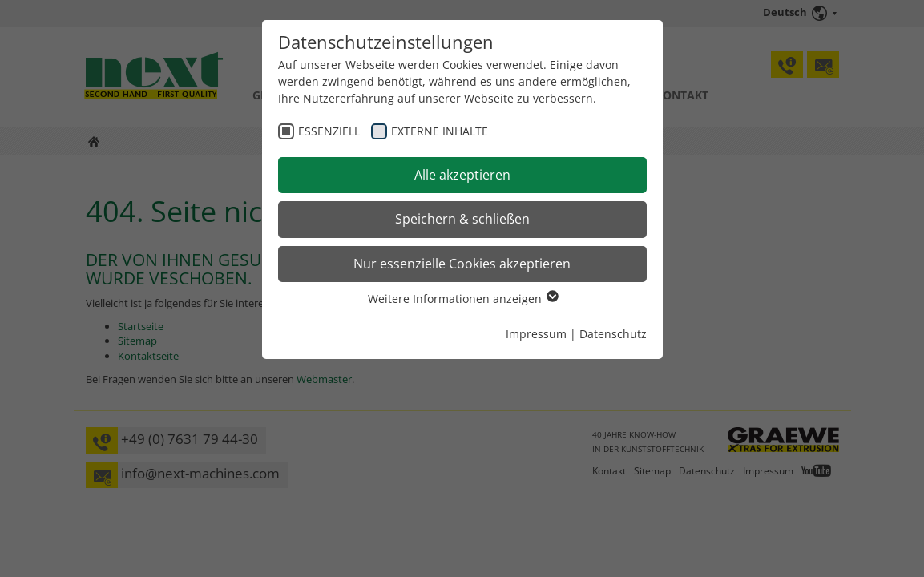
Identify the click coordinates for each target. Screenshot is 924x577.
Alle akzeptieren (462, 175)
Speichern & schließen (462, 219)
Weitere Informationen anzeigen (462, 299)
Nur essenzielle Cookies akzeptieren (462, 264)
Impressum (536, 334)
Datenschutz (613, 334)
